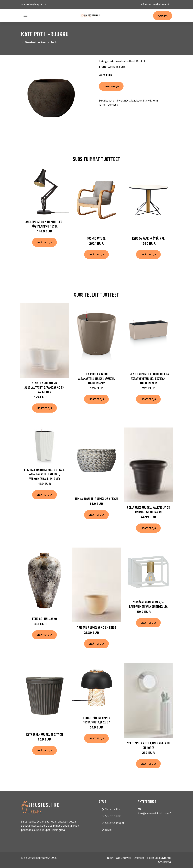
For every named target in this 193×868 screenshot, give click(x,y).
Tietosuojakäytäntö (159, 858)
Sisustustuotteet (36, 42)
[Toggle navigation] (25, 15)
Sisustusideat (113, 816)
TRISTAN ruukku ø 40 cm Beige (96, 627)
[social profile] (45, 4)
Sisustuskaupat (115, 823)
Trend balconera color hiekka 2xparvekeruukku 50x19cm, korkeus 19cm (148, 378)
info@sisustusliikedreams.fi (155, 4)
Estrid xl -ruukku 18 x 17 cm (45, 734)
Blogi (108, 830)
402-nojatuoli (96, 238)
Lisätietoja (111, 86)
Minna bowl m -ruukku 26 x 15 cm (96, 499)
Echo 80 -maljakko (44, 619)
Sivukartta (165, 862)
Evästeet (139, 858)
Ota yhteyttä (124, 858)
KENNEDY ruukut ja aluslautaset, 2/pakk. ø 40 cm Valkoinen (44, 387)
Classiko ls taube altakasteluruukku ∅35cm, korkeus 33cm (96, 378)
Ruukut (55, 42)
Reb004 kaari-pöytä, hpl (148, 238)
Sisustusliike (113, 809)
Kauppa (163, 16)
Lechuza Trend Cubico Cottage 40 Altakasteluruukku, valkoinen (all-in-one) (44, 474)
